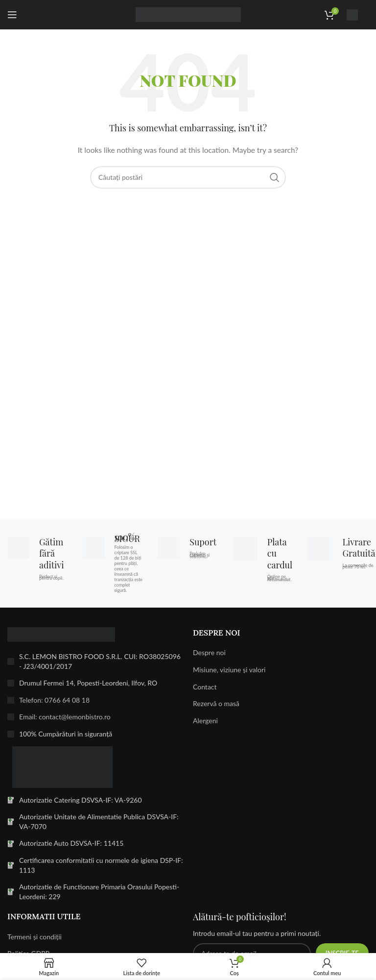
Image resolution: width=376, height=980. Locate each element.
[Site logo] (188, 14)
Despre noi (209, 652)
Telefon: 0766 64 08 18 (54, 700)
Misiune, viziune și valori (229, 670)
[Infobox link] (358, 15)
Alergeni (205, 721)
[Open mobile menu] (12, 15)
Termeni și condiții (35, 937)
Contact (205, 687)
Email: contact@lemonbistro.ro (65, 717)
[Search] (188, 177)
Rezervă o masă (216, 703)
